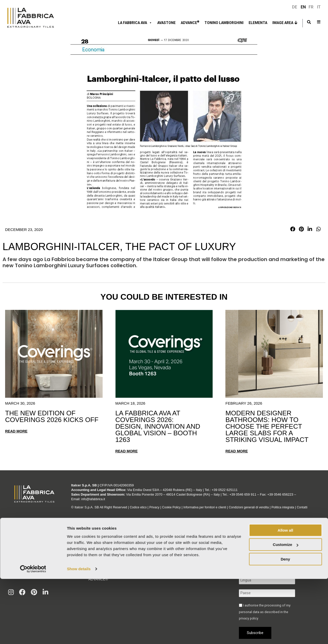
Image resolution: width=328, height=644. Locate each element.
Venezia (14, 545)
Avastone (166, 23)
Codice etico (139, 504)
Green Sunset (20, 557)
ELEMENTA (258, 23)
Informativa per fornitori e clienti (211, 504)
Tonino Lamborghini (224, 23)
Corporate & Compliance (113, 564)
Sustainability (103, 556)
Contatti (77, 508)
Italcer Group (103, 548)
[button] (293, 229)
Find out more (163, 577)
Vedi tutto (18, 574)
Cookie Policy (174, 504)
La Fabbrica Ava (103, 541)
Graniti (15, 551)
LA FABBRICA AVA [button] (135, 23)
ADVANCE (190, 22)
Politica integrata (295, 504)
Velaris (14, 562)
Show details (79, 634)
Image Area (283, 23)
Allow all (286, 595)
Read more (17, 431)
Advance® (98, 580)
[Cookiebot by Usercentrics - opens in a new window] (33, 634)
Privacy (156, 504)
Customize (286, 610)
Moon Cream (20, 540)
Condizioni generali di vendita (258, 504)
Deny (286, 624)
